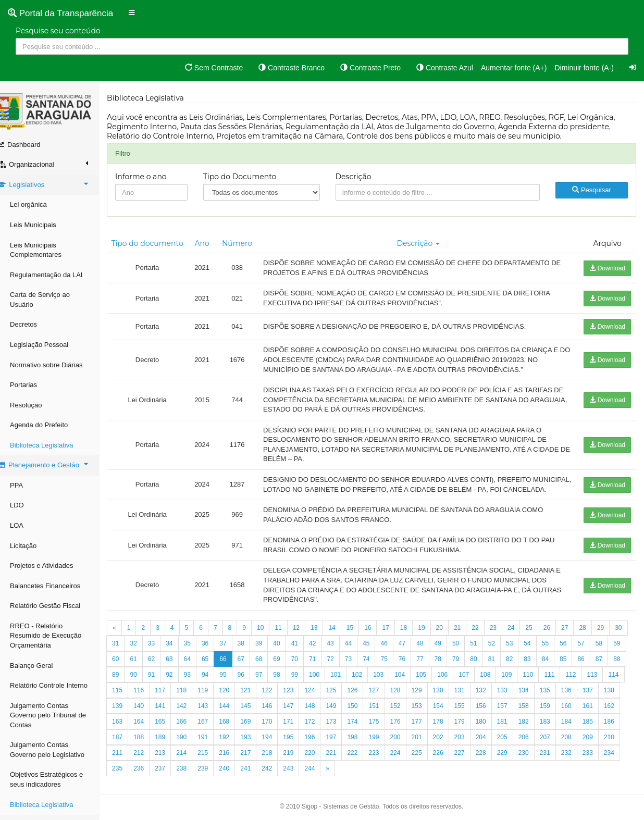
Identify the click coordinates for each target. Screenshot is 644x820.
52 (520, 653)
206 (598, 747)
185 (149, 747)
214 (256, 762)
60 (162, 668)
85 (609, 668)
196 (384, 747)
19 (432, 637)
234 (170, 778)
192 (299, 747)
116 (213, 700)
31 (144, 653)
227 (534, 762)
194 (341, 747)
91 (215, 684)
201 (491, 747)
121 (320, 700)
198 (427, 747)
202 (513, 747)
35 (215, 653)
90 (197, 684)
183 (620, 731)
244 (384, 778)
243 (363, 778)
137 (149, 715)
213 (234, 762)
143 (277, 715)
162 (170, 731)
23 (504, 637)
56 (591, 653)
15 (360, 637)
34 (197, 653)
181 (577, 731)
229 (577, 762)
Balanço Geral (42, 666)
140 (213, 715)
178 (513, 731)
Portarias (34, 385)
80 (520, 668)
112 (128, 700)
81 (537, 668)
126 (427, 700)
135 (620, 700)
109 (571, 684)
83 (573, 668)
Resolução (36, 405)
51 (502, 653)
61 (179, 668)
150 (427, 715)
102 (421, 684)
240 (299, 778)
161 (149, 731)
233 (149, 778)
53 (537, 653)
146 (341, 715)
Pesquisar (592, 190)
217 (320, 762)
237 (234, 778)
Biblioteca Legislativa (52, 445)
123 (363, 700)
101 (400, 684)
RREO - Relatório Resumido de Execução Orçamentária (56, 636)
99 (359, 684)
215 (277, 762)
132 (555, 700)
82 (556, 668)
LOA (27, 525)
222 (427, 762)
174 (427, 731)
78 (484, 668)
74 (412, 668)
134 (598, 700)
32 (162, 653)
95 (287, 684)
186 (170, 747)
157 (577, 715)
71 (359, 668)
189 (234, 747)
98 (340, 684)
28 (593, 637)
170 (341, 731)
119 (277, 700)
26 (557, 637)
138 (170, 715)
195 (363, 747)
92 (233, 684)
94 (269, 684)
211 (192, 762)
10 (271, 637)
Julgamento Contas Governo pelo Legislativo (58, 750)
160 (128, 731)
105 (485, 684)
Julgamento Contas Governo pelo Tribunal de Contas (58, 715)
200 (470, 747)
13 (324, 637)
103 (442, 684)
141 (234, 715)
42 (340, 653)
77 (466, 668)
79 (502, 668)
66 (269, 668)
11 (288, 637)
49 (466, 653)
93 (251, 684)
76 (448, 668)
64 (233, 668)
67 (287, 668)
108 (549, 684)
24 (521, 637)
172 (384, 731)
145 (320, 715)
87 (144, 684)
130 (513, 700)
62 (197, 668)
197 (405, 747)
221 (405, 762)
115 (192, 700)
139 (192, 715)
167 (277, 731)
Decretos (34, 324)
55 (573, 653)
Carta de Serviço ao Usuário (50, 300)
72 (376, 668)
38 (269, 653)
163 (192, 731)
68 (305, 668)
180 (555, 731)
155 (534, 715)
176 (470, 731)
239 (277, 778)
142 (256, 715)
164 (213, 731)
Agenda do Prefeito (49, 425)
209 (149, 762)
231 (620, 762)
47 (430, 653)
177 (491, 731)
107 (528, 684)
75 (430, 668)
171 (363, 731)
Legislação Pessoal (49, 345)
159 (620, 715)
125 (405, 700)
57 (609, 653)
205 (577, 747)
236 (213, 778)
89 (179, 684)
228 (555, 762)
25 (539, 637)
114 (170, 700)
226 (513, 762)
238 (256, 778)
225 (491, 762)
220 (384, 762)
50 (484, 653)
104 (464, 684)
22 (485, 637)
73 (394, 668)
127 (448, 700)
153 (491, 715)
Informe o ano (151, 177)
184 (128, 747)
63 (215, 668)
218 (341, 762)
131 (534, 700)
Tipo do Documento (249, 177)
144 (299, 715)
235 (192, 778)
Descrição (359, 177)
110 (592, 684)
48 (448, 653)
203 (534, 747)
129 (491, 700)
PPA (27, 485)
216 (299, 762)
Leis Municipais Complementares (46, 250)
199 (448, 747)
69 (323, 668)
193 (320, 747)
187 (192, 747)
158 (598, 715)
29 (611, 637)
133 (577, 700)
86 (126, 684)
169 (320, 731)
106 (506, 684)
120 (299, 700)
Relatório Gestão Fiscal (55, 606)
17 (396, 637)
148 (384, 715)
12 (307, 637)
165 (234, 731)
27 (575, 637)
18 (414, 637)
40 (305, 653)
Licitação (34, 546)
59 (144, 668)
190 (256, 747)
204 (555, 747)
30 (126, 653)
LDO (27, 505)
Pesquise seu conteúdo (58, 31)
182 (598, 731)
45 (394, 653)
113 (149, 700)
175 (448, 731)
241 (320, 778)
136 (128, 715)
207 (620, 747)
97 (323, 684)
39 (287, 653)
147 (363, 715)
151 (448, 715)
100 (378, 684)
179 (534, 731)
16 (378, 637)
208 (128, 762)
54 (556, 653)
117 (234, 700)
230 (598, 762)
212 (213, 762)
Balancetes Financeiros (55, 586)
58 (126, 668)
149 (405, 715)
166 (256, 731)
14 (342, 637)
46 (412, 653)
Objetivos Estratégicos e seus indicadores (57, 779)
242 (341, 778)
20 (449, 637)
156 (555, 715)
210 (170, 762)
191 (277, 747)
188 (213, 747)
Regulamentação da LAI (57, 275)
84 (591, 668)
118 (256, 700)
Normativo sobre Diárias (57, 365)
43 (359, 653)
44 (376, 653)
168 (299, 731)
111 (613, 684)
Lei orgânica (39, 204)
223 (448, 762)
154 (513, 715)
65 (251, 668)
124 (384, 700)
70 (340, 668)
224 (470, 762)
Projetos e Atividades (52, 566)
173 (405, 731)
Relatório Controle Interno (59, 685)
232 (128, 778)
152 (470, 715)
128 (470, 700)
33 (179, 653)
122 (341, 700)
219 (363, 762)
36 (233, 653)
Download (607, 268)
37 (251, 653)
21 (468, 637)
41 (323, 653)
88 (162, 684)
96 (305, 684)
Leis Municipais (44, 225)
